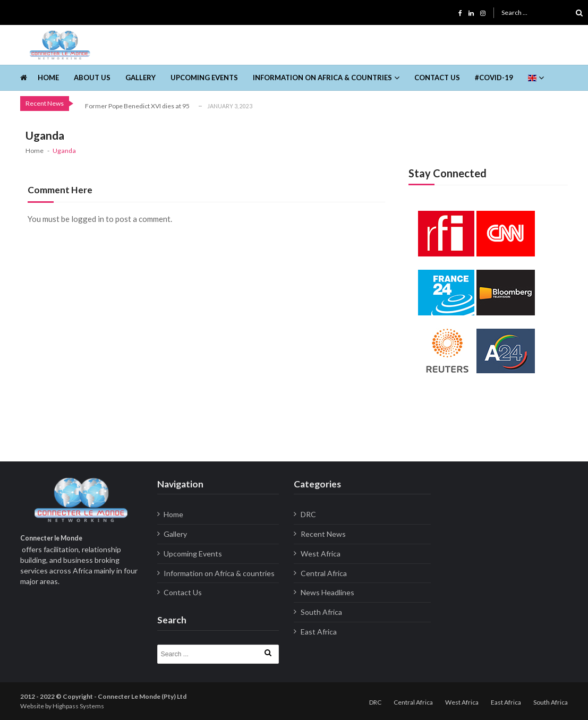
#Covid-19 (494, 78)
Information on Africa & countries (322, 78)
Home (48, 78)
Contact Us (437, 78)
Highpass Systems (78, 706)
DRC (308, 514)
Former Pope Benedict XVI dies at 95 (137, 106)
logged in (88, 219)
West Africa (321, 554)
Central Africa (324, 573)
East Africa (319, 632)
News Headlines (327, 592)
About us (92, 78)
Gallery (140, 78)
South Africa (321, 612)
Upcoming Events (204, 78)
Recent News (323, 534)
